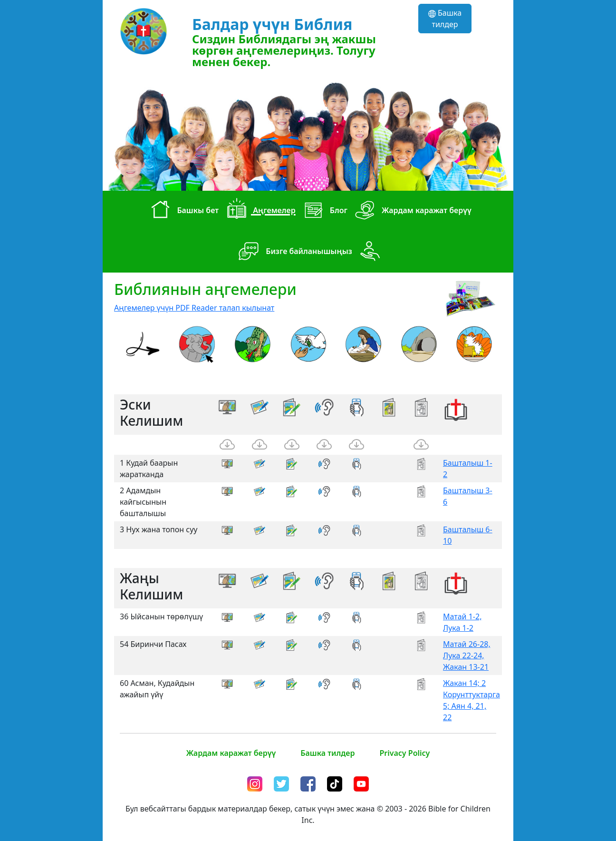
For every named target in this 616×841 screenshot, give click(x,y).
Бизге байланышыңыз (294, 252)
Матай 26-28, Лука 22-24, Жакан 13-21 (467, 655)
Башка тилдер (445, 19)
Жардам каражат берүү (411, 211)
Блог (323, 211)
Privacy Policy (404, 753)
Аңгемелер (259, 211)
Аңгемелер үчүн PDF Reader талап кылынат (194, 308)
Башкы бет (183, 211)
